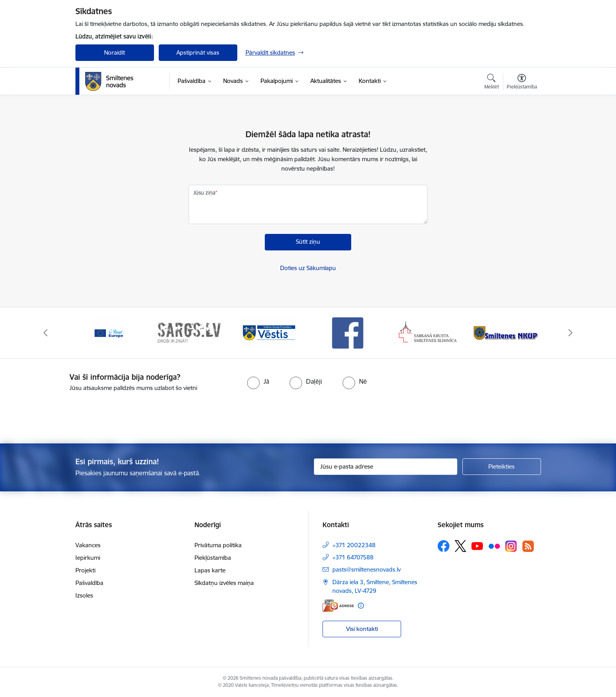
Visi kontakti (362, 629)
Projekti (85, 570)
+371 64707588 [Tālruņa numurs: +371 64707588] (353, 557)
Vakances (88, 545)
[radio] (258, 381)
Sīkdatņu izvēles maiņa (224, 583)
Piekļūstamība (213, 558)
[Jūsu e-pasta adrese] (386, 467)
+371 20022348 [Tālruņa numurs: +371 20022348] (354, 545)
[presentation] (322, 414)
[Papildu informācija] (361, 606)
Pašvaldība (89, 583)
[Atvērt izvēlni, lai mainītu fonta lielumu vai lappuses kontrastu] (522, 83)
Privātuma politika (218, 545)
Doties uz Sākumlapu (308, 268)
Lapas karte (210, 570)
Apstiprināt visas (198, 52)
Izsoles (84, 595)
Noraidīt (115, 52)
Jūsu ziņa (204, 193)
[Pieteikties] (502, 467)
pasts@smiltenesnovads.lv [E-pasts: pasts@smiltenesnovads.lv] (367, 569)
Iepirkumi (88, 558)
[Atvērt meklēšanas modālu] (492, 83)
